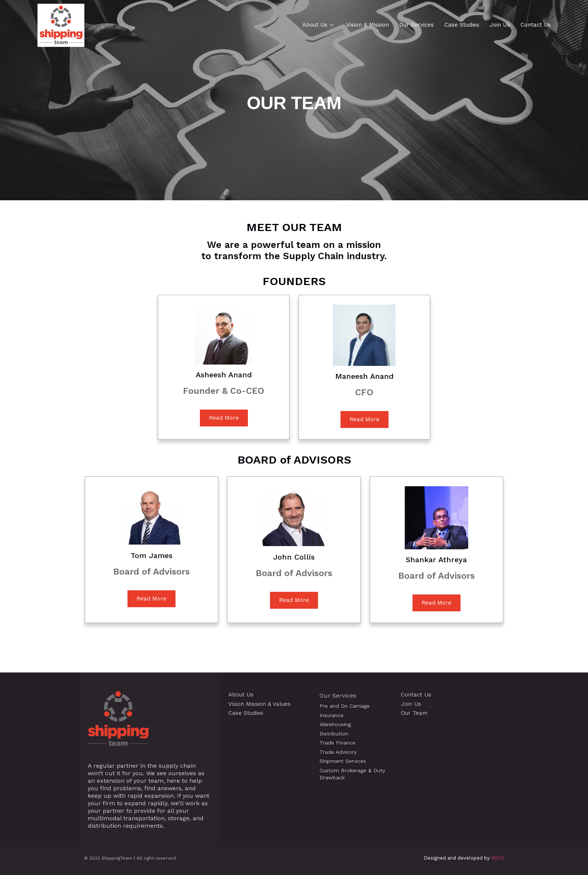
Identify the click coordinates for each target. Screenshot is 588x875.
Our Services (417, 25)
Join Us (500, 25)
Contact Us (536, 25)
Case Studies (462, 25)
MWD (498, 858)
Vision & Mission (367, 25)
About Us (319, 25)
